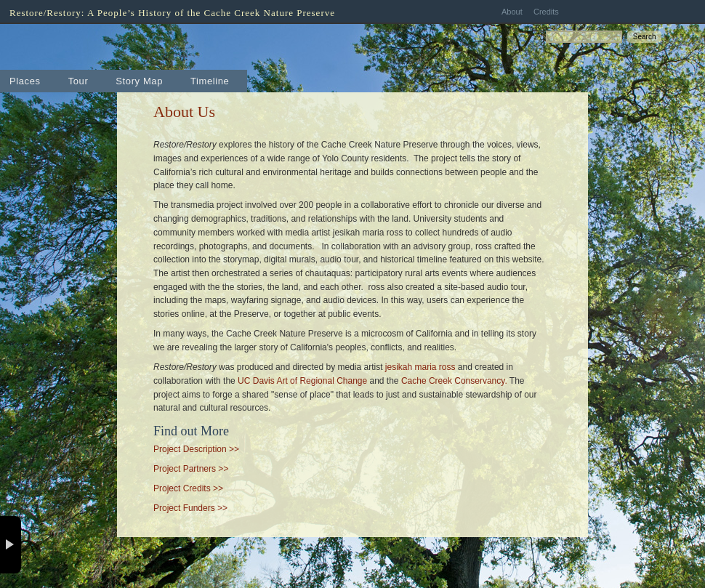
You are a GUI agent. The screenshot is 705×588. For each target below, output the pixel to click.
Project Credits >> (188, 488)
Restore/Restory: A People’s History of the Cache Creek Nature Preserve (172, 13)
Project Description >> (196, 449)
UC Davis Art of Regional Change (302, 381)
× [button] (11, 545)
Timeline (210, 81)
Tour (78, 81)
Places (25, 81)
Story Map (139, 81)
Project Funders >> (190, 508)
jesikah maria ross (420, 367)
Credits (546, 12)
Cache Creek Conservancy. (454, 381)
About (512, 12)
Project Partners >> (191, 469)
